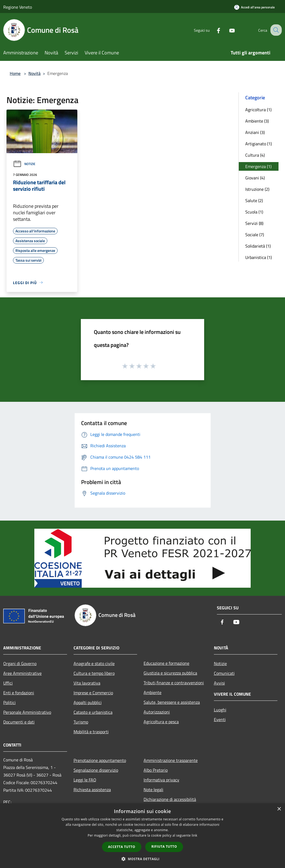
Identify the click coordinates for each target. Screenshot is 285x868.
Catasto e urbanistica (93, 712)
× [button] (279, 809)
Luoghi (220, 710)
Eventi (220, 719)
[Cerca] (275, 30)
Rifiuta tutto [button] (164, 846)
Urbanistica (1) (259, 257)
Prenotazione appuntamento (100, 760)
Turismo (81, 722)
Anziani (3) (255, 132)
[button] (142, 859)
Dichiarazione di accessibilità (170, 799)
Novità (34, 73)
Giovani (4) (255, 178)
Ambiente (153, 692)
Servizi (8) (254, 223)
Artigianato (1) (259, 144)
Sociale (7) (255, 235)
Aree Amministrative (22, 673)
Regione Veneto (18, 7)
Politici (9, 702)
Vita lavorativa (87, 683)
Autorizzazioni (157, 712)
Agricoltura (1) (258, 110)
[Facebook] (214, 30)
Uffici (8, 683)
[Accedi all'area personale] (254, 7)
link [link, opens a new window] (195, 835)
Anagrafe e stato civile (94, 663)
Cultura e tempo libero (94, 673)
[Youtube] (227, 30)
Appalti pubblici (88, 702)
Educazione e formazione (166, 663)
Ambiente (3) (257, 121)
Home (15, 73)
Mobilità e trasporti (91, 732)
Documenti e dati (19, 722)
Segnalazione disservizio (96, 770)
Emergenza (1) (258, 166)
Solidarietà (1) (258, 246)
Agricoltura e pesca (161, 722)
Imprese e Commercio (93, 693)
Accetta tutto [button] (122, 847)
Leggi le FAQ (85, 780)
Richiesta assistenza (92, 790)
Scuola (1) (254, 212)
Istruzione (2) (257, 189)
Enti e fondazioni (19, 693)
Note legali (153, 790)
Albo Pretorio (156, 770)
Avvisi (219, 683)
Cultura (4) (255, 155)
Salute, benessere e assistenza (172, 702)
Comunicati (224, 673)
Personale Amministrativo (27, 712)
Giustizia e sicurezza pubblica (170, 673)
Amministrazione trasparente (171, 760)
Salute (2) (254, 200)
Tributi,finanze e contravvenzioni (174, 683)
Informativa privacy (161, 780)
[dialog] (142, 836)
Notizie (24, 164)
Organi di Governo (20, 663)
